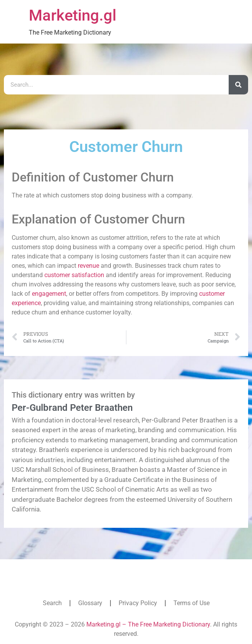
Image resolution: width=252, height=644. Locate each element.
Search (52, 603)
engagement (49, 294)
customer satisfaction (74, 275)
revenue (88, 266)
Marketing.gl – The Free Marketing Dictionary (148, 624)
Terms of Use (192, 603)
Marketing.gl (73, 15)
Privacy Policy (138, 603)
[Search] (238, 85)
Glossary (90, 603)
